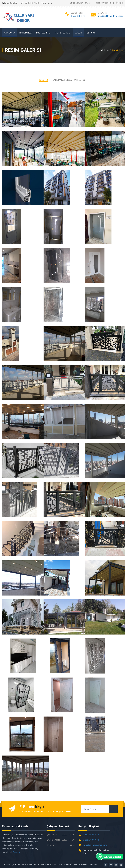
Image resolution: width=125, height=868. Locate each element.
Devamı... (17, 852)
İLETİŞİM (91, 33)
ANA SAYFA (10, 33)
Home (105, 50)
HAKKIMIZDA (26, 33)
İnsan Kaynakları (103, 3)
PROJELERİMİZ (43, 33)
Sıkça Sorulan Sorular (80, 3)
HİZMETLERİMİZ (63, 33)
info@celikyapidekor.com (110, 16)
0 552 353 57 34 (79, 16)
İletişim (120, 3)
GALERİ (78, 33)
